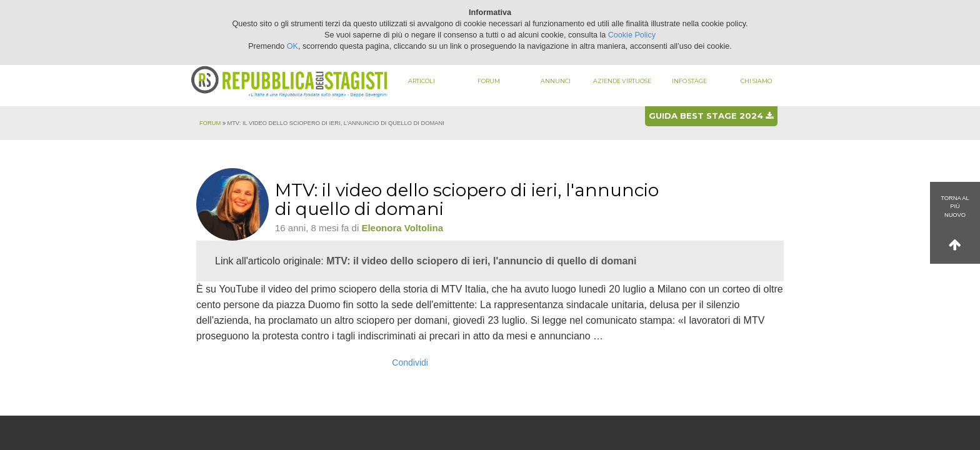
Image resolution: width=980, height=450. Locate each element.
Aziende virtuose (622, 81)
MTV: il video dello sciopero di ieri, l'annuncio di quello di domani (481, 261)
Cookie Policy (632, 35)
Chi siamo (756, 81)
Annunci (556, 81)
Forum (489, 81)
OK (292, 46)
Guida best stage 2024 (711, 116)
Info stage (689, 81)
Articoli (422, 81)
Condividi (410, 362)
